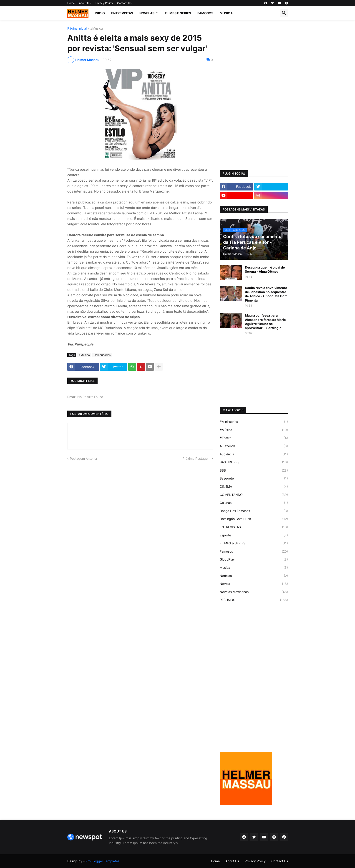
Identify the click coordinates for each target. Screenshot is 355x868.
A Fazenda (254, 446)
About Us (85, 3)
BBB (254, 470)
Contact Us (124, 3)
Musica (254, 568)
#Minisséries (254, 422)
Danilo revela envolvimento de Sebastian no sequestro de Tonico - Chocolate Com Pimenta (266, 294)
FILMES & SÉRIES (254, 543)
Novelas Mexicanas (254, 592)
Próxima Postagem (196, 458)
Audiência (254, 454)
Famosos (254, 551)
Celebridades (102, 355)
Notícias (254, 576)
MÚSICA (226, 13)
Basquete (254, 478)
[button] (284, 13)
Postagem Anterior (84, 458)
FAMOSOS (205, 13)
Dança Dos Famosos (254, 511)
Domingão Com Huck (254, 519)
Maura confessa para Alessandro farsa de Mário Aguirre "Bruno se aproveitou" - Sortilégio (265, 322)
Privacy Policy (104, 3)
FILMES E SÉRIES (178, 13)
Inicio (100, 13)
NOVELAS (147, 13)
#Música (97, 29)
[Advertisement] (254, 95)
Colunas (254, 503)
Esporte (254, 535)
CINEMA (254, 487)
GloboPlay (254, 559)
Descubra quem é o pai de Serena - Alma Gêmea (265, 269)
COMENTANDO (254, 495)
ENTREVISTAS (122, 13)
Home (71, 3)
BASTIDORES (254, 462)
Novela (254, 584)
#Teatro (254, 438)
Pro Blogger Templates (102, 861)
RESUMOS (254, 600)
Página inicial (77, 29)
